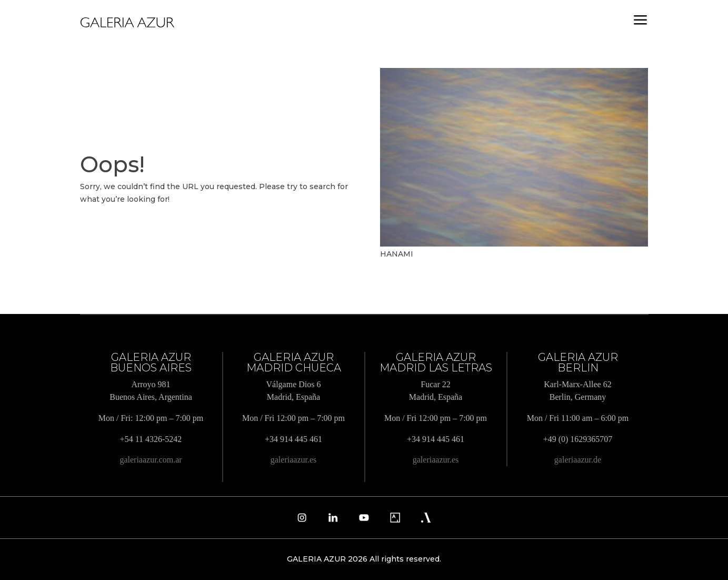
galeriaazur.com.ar (151, 460)
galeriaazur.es (294, 460)
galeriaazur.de (578, 460)
